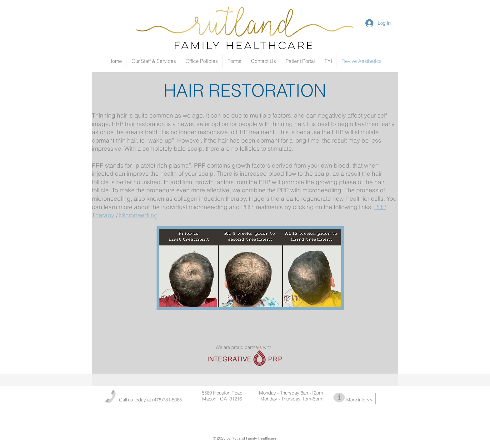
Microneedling (138, 215)
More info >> (360, 400)
